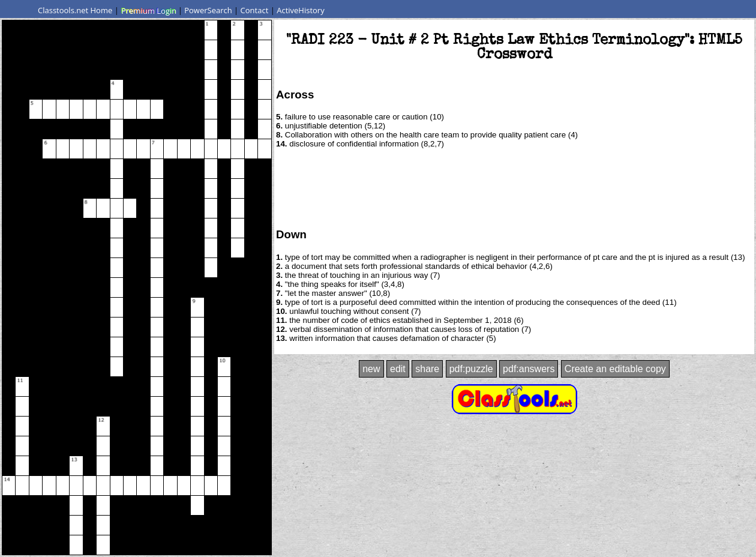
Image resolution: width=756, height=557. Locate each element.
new (371, 369)
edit (398, 369)
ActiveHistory (301, 10)
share (427, 369)
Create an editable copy (615, 369)
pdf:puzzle (471, 369)
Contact (255, 10)
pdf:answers (529, 369)
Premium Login (148, 10)
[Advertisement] (514, 187)
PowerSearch (208, 10)
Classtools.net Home (75, 10)
